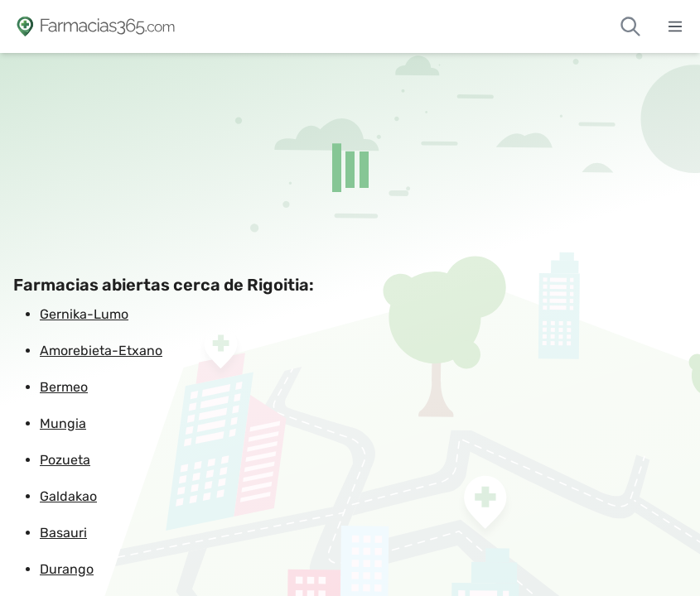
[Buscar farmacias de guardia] (630, 26)
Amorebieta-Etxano (101, 351)
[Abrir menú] (675, 26)
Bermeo (64, 387)
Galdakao (68, 496)
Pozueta (65, 460)
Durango (67, 569)
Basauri (63, 533)
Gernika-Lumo (84, 314)
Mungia (63, 423)
